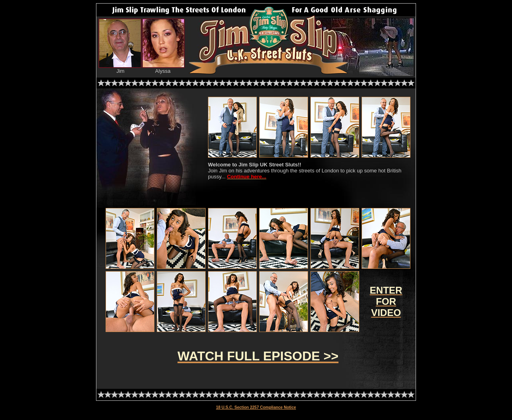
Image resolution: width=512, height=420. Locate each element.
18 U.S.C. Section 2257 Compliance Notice (256, 407)
